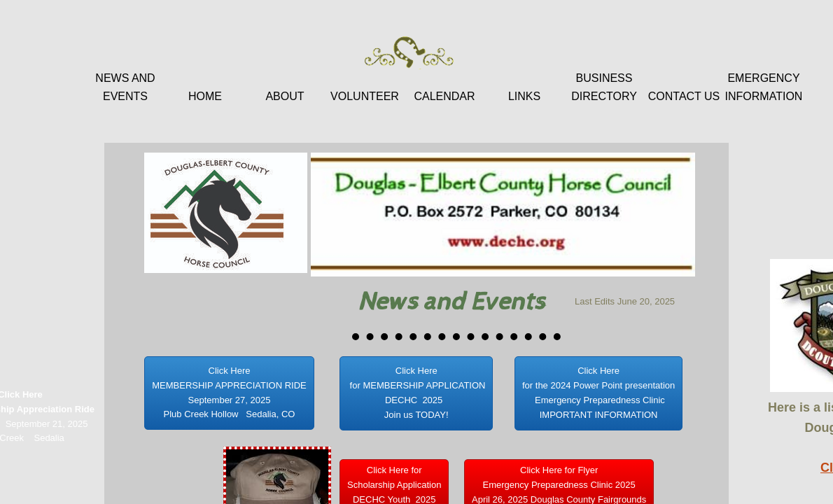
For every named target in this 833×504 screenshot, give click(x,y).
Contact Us (684, 96)
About (285, 96)
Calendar (444, 96)
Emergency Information (764, 87)
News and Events (125, 87)
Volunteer (365, 96)
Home (205, 96)
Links (524, 96)
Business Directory (604, 87)
